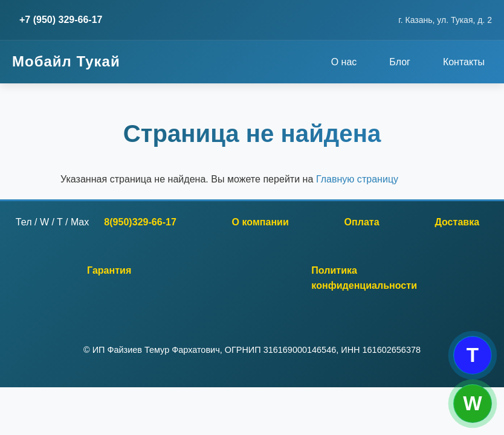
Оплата (362, 222)
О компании (260, 222)
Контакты (464, 62)
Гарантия (109, 270)
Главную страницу (357, 179)
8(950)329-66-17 (140, 222)
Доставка (457, 222)
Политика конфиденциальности (364, 278)
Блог (400, 62)
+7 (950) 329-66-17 (61, 20)
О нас (344, 62)
